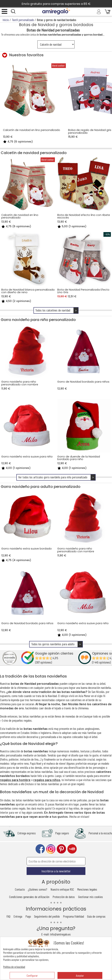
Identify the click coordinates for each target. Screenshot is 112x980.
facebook (40, 849)
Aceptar (80, 975)
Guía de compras (96, 916)
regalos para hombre (15, 780)
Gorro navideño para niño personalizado (38, 320)
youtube (72, 849)
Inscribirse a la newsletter (56, 871)
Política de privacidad (14, 967)
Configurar (32, 975)
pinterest (61, 849)
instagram (51, 849)
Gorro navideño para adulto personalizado (41, 487)
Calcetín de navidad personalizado (34, 153)
